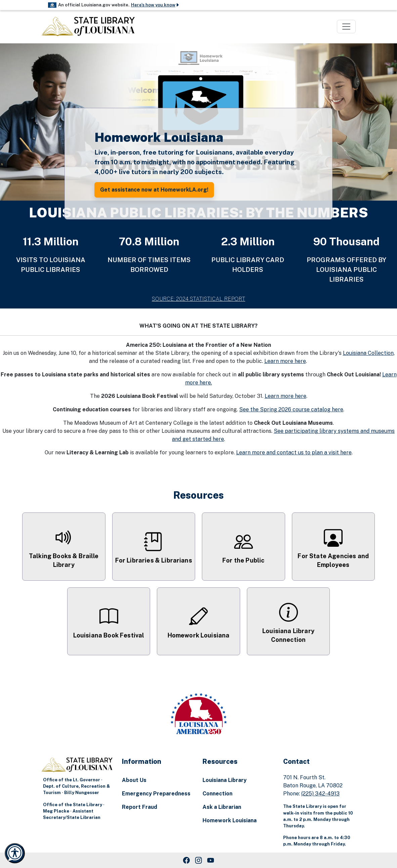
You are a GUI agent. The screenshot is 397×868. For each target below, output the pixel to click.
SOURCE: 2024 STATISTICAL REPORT (198, 299)
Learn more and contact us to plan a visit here (294, 452)
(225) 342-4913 (320, 794)
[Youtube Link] (211, 860)
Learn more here (285, 361)
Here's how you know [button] (155, 5)
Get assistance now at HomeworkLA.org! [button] (154, 190)
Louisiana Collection (368, 353)
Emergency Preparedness (156, 794)
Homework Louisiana (230, 820)
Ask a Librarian (222, 807)
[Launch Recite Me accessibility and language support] (15, 853)
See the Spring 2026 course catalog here (291, 409)
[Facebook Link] (186, 860)
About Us (134, 780)
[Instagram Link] (198, 860)
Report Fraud (140, 807)
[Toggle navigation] (346, 27)
